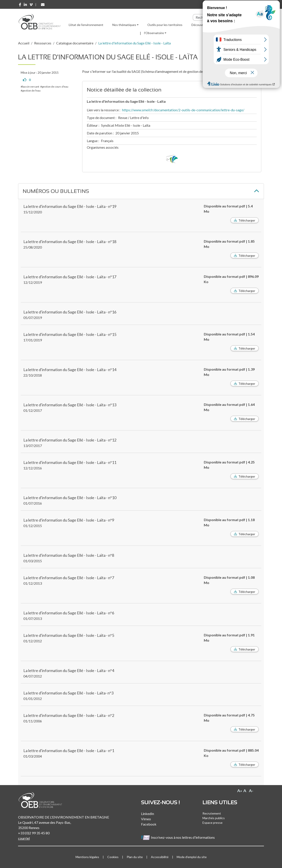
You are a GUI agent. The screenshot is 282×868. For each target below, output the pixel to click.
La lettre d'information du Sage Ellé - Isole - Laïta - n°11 (70, 462)
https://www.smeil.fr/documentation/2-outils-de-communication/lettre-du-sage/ (183, 110)
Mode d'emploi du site (192, 857)
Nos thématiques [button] (124, 25)
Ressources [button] (224, 25)
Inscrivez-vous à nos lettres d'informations (178, 837)
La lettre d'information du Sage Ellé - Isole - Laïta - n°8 (69, 555)
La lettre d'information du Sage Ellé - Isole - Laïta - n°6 (69, 613)
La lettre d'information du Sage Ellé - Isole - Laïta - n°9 (69, 520)
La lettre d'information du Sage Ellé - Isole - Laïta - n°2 (69, 715)
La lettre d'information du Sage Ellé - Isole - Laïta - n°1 (69, 751)
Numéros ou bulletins (56, 191)
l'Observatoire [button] (154, 33)
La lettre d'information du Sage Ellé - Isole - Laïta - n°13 (70, 405)
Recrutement (212, 813)
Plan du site (135, 857)
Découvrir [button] (198, 25)
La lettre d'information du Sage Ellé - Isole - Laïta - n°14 (70, 370)
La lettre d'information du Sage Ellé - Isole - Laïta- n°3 (68, 693)
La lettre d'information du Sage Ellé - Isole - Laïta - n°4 (69, 670)
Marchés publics (214, 818)
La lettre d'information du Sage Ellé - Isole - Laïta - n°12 (70, 440)
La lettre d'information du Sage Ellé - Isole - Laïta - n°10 (70, 498)
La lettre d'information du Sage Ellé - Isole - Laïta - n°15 (70, 334)
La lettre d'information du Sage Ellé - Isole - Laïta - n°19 (70, 206)
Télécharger (247, 220)
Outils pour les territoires (165, 25)
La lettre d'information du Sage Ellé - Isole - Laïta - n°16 (70, 312)
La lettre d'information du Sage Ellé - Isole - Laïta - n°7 (69, 578)
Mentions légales (87, 857)
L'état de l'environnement (86, 25)
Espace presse (212, 823)
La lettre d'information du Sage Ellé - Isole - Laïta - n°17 (70, 277)
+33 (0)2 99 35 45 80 (34, 833)
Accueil (24, 43)
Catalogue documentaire (75, 43)
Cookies (113, 857)
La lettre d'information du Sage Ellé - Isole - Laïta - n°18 (70, 242)
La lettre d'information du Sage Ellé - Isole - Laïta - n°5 (69, 635)
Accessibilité (160, 857)
